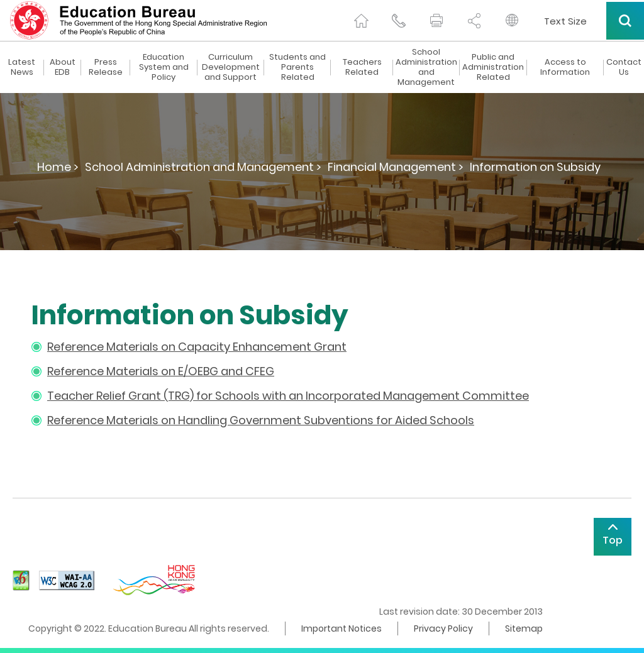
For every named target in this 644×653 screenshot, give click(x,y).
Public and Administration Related (493, 67)
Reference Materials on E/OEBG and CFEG (161, 371)
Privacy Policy (443, 628)
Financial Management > (396, 167)
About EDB (63, 67)
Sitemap (524, 628)
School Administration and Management (426, 67)
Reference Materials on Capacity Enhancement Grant (197, 347)
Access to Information (565, 67)
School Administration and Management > (203, 167)
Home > (58, 167)
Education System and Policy (164, 67)
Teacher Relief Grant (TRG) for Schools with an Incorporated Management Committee (288, 396)
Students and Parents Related (297, 67)
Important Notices (341, 628)
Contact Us (624, 67)
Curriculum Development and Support (231, 67)
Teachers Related (362, 67)
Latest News (22, 67)
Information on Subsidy (535, 167)
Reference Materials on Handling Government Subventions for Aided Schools (261, 420)
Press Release (106, 67)
